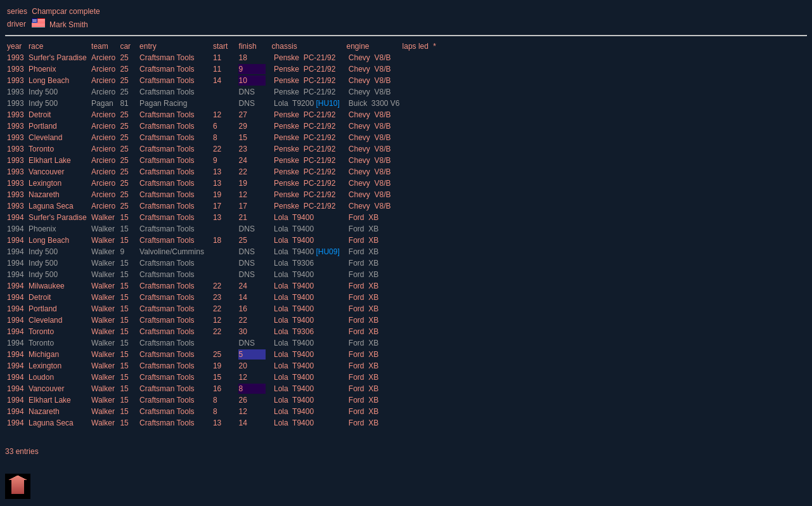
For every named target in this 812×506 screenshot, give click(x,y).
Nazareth (44, 195)
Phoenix (42, 69)
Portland (43, 126)
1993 (16, 58)
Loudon (41, 377)
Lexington (45, 183)
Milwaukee (47, 286)
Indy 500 (43, 92)
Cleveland (45, 138)
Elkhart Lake (50, 160)
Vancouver (46, 172)
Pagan (103, 103)
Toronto (41, 149)
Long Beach (49, 81)
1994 (16, 217)
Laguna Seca (51, 206)
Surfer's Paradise (58, 58)
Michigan (44, 354)
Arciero (104, 58)
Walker (104, 217)
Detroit (40, 115)
